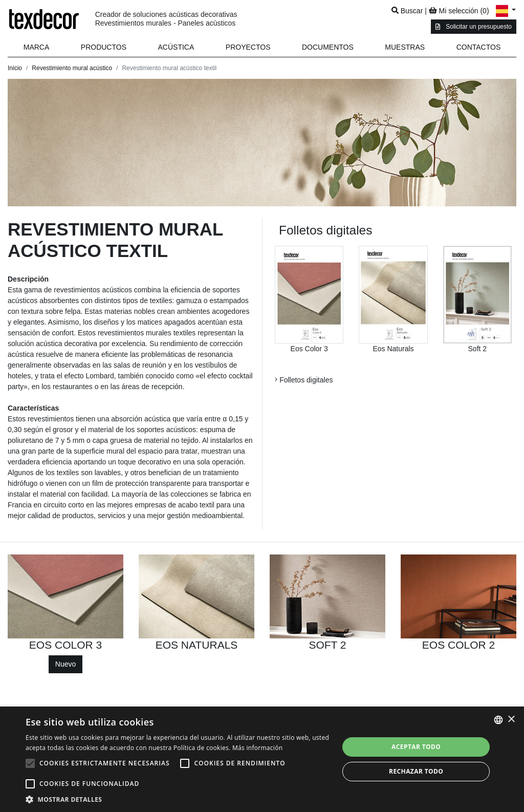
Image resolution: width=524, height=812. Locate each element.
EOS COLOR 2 (458, 645)
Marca (37, 47)
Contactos (479, 47)
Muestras (405, 47)
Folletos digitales (304, 380)
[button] (104, 47)
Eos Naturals (393, 349)
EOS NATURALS (197, 645)
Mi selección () (459, 11)
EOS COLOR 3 (65, 645)
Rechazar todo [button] (416, 771)
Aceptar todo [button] (416, 747)
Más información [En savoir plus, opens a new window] (257, 748)
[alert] (262, 759)
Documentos (328, 47)
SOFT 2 (327, 645)
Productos (104, 47)
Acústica (176, 47)
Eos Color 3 (309, 349)
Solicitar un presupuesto (474, 27)
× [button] (511, 720)
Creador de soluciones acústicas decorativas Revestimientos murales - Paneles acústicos (166, 19)
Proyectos (248, 47)
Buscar (407, 11)
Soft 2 (478, 349)
